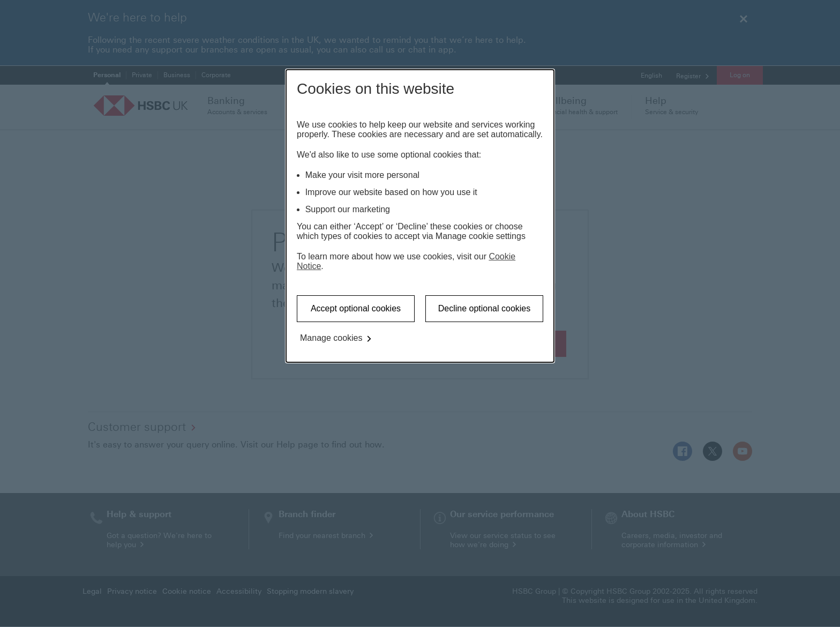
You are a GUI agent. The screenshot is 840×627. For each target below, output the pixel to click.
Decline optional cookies (485, 308)
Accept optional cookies (356, 308)
